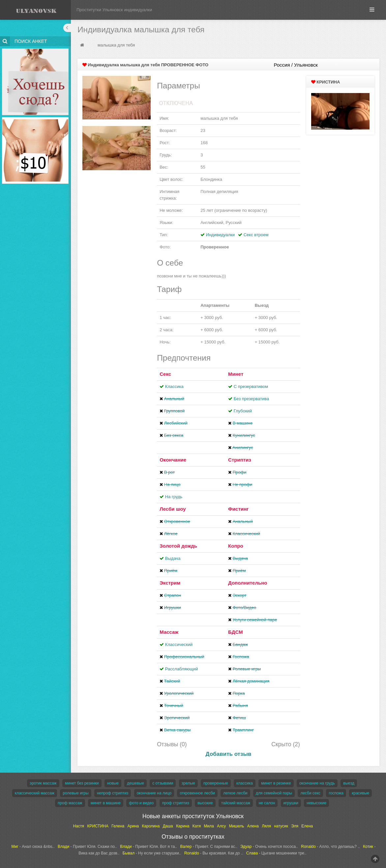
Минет (236, 374)
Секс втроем (256, 235)
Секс (165, 374)
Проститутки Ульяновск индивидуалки (114, 10)
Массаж (169, 632)
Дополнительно (248, 583)
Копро (236, 546)
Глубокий (243, 411)
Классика (174, 386)
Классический (179, 644)
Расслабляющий (182, 669)
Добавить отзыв (229, 754)
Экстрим (170, 583)
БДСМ (236, 632)
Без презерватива (251, 399)
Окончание (173, 460)
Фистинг (238, 509)
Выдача (173, 558)
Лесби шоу (173, 509)
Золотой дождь (178, 546)
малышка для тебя (116, 45)
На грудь (174, 497)
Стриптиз (240, 460)
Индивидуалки (220, 235)
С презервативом (251, 386)
